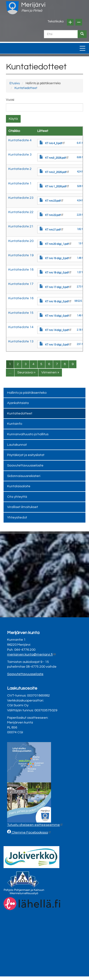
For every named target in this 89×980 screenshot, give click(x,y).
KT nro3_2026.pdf (57, 158)
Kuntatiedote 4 (20, 140)
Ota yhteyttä (17, 497)
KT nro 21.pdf (54, 230)
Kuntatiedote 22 (21, 212)
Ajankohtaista (18, 403)
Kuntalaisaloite (19, 486)
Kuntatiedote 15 (21, 313)
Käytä (13, 119)
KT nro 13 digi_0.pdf (59, 345)
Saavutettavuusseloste (25, 465)
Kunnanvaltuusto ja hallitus (28, 434)
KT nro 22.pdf (54, 215)
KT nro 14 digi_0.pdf (59, 330)
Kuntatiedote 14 (21, 327)
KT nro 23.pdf (54, 201)
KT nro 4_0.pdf (55, 143)
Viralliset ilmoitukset (23, 507)
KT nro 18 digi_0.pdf (59, 273)
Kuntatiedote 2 (20, 169)
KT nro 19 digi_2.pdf (59, 258)
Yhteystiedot (17, 517)
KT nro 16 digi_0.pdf (59, 301)
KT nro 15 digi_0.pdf (59, 316)
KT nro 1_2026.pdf (57, 186)
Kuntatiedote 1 (20, 183)
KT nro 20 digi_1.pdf (59, 244)
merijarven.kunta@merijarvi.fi (32, 654)
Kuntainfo (15, 424)
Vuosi (10, 100)
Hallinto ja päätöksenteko (27, 393)
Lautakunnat (17, 445)
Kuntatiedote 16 (21, 298)
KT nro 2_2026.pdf (57, 172)
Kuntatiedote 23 (21, 198)
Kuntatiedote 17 (21, 284)
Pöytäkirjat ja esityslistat (26, 455)
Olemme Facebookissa (31, 832)
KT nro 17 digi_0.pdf (59, 287)
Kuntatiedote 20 (21, 241)
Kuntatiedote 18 (21, 270)
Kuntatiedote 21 (21, 226)
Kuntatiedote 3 (20, 155)
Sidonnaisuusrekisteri (24, 476)
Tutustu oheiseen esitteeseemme (35, 825)
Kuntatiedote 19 (21, 255)
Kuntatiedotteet (26, 88)
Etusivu (15, 83)
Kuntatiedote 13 (21, 341)
